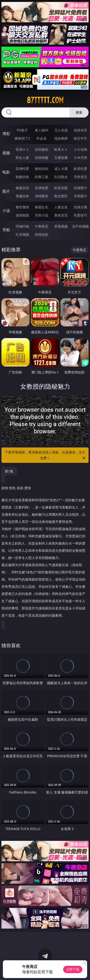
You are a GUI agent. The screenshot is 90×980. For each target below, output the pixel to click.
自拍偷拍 (42, 149)
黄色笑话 (61, 215)
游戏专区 (80, 130)
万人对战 (61, 130)
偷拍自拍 (42, 169)
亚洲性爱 (22, 169)
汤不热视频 (80, 226)
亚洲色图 (42, 188)
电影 (6, 172)
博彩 (6, 134)
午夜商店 (42, 226)
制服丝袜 (22, 177)
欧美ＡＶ (61, 149)
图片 (6, 191)
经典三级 (42, 177)
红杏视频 (22, 234)
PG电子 (22, 130)
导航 (6, 230)
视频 (6, 153)
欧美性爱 (80, 169)
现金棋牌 (61, 138)
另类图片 (80, 196)
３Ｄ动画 (80, 149)
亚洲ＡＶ (22, 149)
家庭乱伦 (42, 207)
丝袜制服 (42, 158)
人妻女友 (61, 207)
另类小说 (42, 215)
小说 (6, 211)
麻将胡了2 (22, 138)
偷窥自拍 (22, 188)
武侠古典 (80, 207)
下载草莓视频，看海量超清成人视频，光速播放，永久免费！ (46, 455)
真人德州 (42, 130)
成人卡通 (61, 169)
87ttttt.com (45, 100)
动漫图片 (80, 188)
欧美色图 (61, 188)
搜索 (79, 112)
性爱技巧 (80, 215)
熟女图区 (61, 196)
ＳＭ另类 (80, 158)
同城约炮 (22, 226)
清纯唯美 (42, 196)
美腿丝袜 (22, 196)
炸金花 (42, 138)
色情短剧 (42, 234)
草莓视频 (61, 226)
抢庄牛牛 (80, 138)
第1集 (9, 471)
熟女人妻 (22, 158)
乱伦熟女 (61, 177)
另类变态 (80, 177)
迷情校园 (22, 215)
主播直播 (61, 158)
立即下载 (73, 969)
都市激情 (22, 207)
